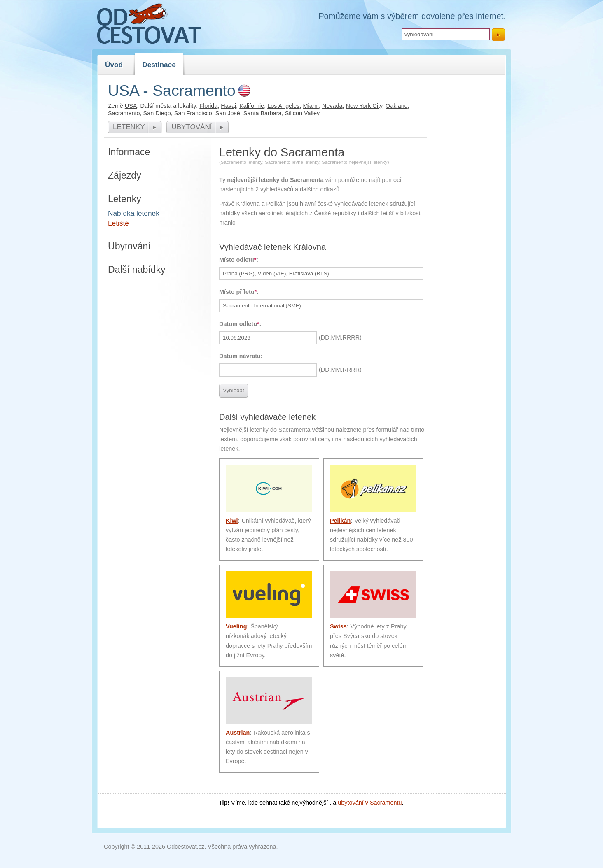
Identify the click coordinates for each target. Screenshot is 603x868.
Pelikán (340, 521)
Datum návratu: (241, 356)
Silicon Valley (303, 113)
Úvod (114, 65)
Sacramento (124, 113)
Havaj (228, 106)
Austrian (238, 733)
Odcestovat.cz (186, 847)
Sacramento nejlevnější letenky (354, 162)
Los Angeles (283, 106)
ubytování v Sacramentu (370, 803)
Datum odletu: (240, 324)
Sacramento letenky (242, 162)
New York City (364, 106)
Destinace (159, 65)
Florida (208, 106)
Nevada (332, 106)
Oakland (397, 106)
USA (131, 106)
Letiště (118, 223)
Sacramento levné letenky (292, 162)
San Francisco (193, 113)
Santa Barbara (263, 113)
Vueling (236, 626)
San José (228, 113)
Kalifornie (252, 106)
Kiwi (232, 521)
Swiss (338, 626)
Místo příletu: (239, 292)
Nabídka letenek (134, 213)
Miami (311, 106)
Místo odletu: (239, 260)
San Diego (157, 113)
